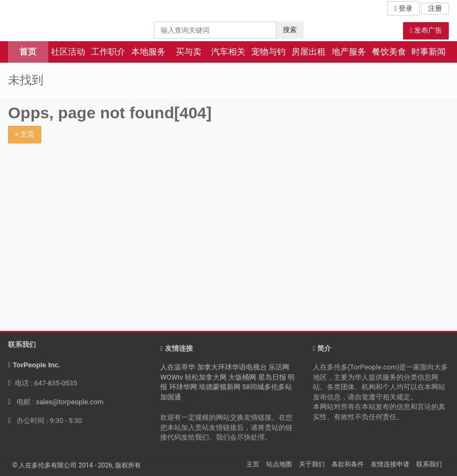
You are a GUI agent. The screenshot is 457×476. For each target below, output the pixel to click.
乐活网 (279, 367)
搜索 (290, 30)
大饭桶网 (242, 377)
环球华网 (183, 387)
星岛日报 (272, 377)
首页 (28, 52)
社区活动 (68, 52)
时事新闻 (429, 52)
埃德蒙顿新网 (220, 387)
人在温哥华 (178, 367)
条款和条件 (348, 464)
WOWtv (172, 377)
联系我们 (429, 464)
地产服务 (349, 52)
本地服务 (148, 52)
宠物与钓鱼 (268, 55)
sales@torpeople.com (70, 402)
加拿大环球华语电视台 (232, 367)
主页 (253, 464)
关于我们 (312, 464)
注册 (435, 8)
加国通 (171, 397)
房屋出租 (309, 52)
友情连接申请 (390, 464)
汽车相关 (228, 52)
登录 (403, 8)
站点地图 (279, 464)
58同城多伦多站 (267, 387)
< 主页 (25, 134)
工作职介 (108, 52)
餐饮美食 (389, 52)
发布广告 (426, 30)
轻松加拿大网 (206, 377)
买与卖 (189, 52)
